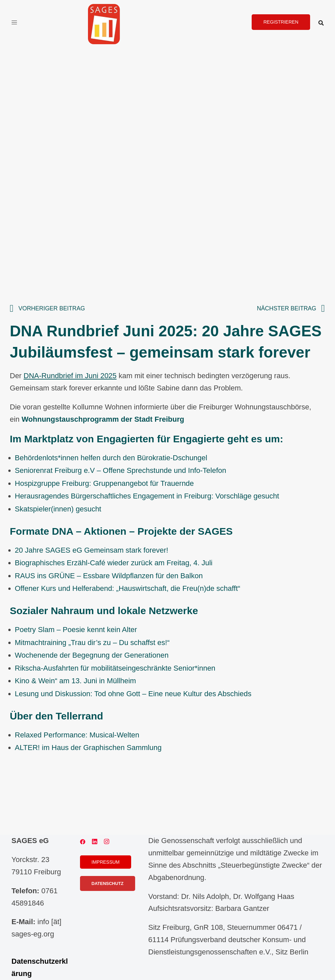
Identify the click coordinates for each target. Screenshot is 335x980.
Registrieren (281, 22)
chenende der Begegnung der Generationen (97, 655)
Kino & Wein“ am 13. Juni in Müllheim (76, 681)
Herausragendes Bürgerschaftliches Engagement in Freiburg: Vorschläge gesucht (147, 496)
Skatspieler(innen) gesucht (58, 509)
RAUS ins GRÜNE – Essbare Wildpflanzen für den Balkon (109, 576)
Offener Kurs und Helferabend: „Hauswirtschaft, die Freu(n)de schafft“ (128, 588)
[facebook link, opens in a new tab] (83, 841)
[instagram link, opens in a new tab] (107, 841)
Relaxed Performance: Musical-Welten (77, 735)
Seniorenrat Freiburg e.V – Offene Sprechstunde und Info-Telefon (121, 470)
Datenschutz (108, 883)
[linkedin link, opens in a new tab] (95, 841)
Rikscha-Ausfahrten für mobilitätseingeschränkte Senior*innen (115, 668)
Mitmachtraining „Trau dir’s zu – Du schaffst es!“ (92, 643)
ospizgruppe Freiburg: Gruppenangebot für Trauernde (107, 483)
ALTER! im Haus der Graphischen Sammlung (88, 748)
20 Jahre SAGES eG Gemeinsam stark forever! (92, 550)
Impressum (106, 862)
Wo (20, 655)
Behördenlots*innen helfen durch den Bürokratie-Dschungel (111, 458)
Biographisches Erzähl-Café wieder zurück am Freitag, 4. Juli (114, 563)
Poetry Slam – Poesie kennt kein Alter (76, 630)
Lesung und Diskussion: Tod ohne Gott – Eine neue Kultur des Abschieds (133, 694)
